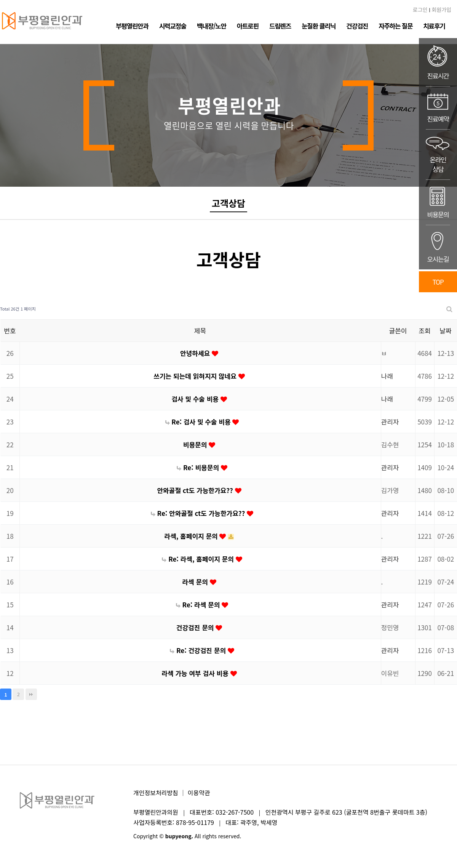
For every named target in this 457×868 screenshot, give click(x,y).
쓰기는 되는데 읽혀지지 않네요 (196, 376)
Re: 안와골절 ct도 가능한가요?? (199, 513)
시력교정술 (173, 26)
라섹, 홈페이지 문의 (192, 536)
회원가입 (441, 10)
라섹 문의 (196, 582)
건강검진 (357, 26)
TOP (438, 282)
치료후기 (434, 26)
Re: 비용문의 (199, 467)
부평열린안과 (132, 26)
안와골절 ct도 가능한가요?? (196, 490)
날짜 (445, 331)
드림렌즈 (280, 26)
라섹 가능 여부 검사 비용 (196, 673)
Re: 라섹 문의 (199, 605)
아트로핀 (248, 26)
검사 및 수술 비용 (196, 399)
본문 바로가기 (0, 0)
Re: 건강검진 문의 (199, 650)
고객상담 (228, 203)
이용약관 (199, 793)
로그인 (420, 10)
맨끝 (31, 694)
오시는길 (438, 247)
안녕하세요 (196, 353)
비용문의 (196, 444)
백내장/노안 (212, 26)
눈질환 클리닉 (319, 26)
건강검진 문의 (196, 627)
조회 (424, 331)
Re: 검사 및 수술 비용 (199, 422)
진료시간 (438, 62)
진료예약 (438, 108)
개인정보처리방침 (156, 793)
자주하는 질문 (395, 26)
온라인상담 (438, 155)
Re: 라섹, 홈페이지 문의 (199, 559)
